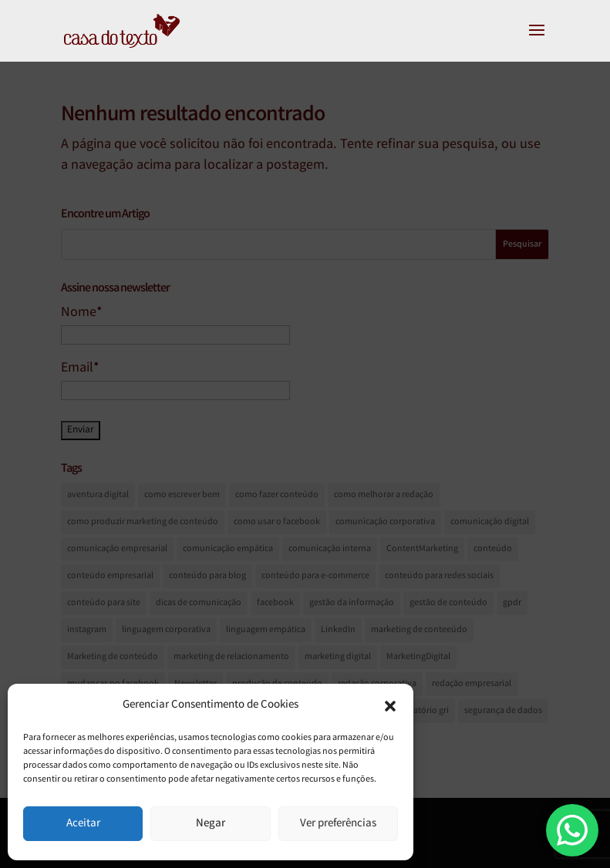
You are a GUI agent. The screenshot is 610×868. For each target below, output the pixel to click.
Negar (211, 824)
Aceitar (83, 824)
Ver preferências (338, 824)
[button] (390, 706)
